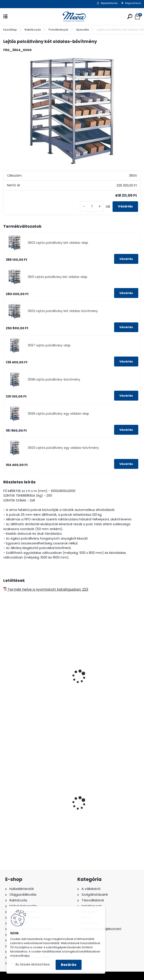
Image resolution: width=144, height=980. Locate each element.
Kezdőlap (10, 30)
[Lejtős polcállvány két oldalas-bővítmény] (72, 111)
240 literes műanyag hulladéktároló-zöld (24, 811)
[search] (130, 16)
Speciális (83, 30)
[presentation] (5, 671)
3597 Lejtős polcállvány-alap (49, 345)
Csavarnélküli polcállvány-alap (104, 685)
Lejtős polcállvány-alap (27, 685)
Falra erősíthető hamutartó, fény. (106, 810)
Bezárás (69, 965)
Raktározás (33, 30)
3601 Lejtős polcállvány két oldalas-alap (57, 277)
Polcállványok (58, 30)
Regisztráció (133, 3)
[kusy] (92, 206)
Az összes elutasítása (33, 964)
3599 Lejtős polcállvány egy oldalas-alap (58, 414)
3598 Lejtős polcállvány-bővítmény (54, 380)
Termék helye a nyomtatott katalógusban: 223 (46, 589)
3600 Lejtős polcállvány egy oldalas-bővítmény (63, 448)
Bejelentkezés (109, 3)
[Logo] (72, 17)
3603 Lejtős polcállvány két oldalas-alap (58, 243)
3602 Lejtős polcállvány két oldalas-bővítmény (63, 311)
